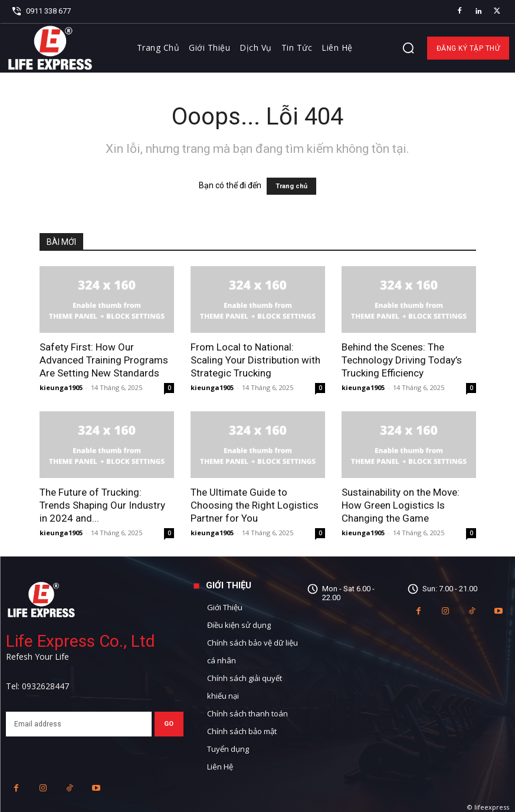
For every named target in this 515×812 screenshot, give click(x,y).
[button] (408, 48)
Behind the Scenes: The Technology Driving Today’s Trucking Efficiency (402, 360)
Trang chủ (291, 186)
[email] (79, 724)
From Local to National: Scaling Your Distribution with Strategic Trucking (255, 360)
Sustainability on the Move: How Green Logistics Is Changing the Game (401, 505)
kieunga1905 (61, 387)
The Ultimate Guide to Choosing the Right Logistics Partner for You (255, 505)
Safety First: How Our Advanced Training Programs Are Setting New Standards (104, 360)
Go (169, 724)
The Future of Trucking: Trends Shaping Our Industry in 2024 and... (102, 505)
